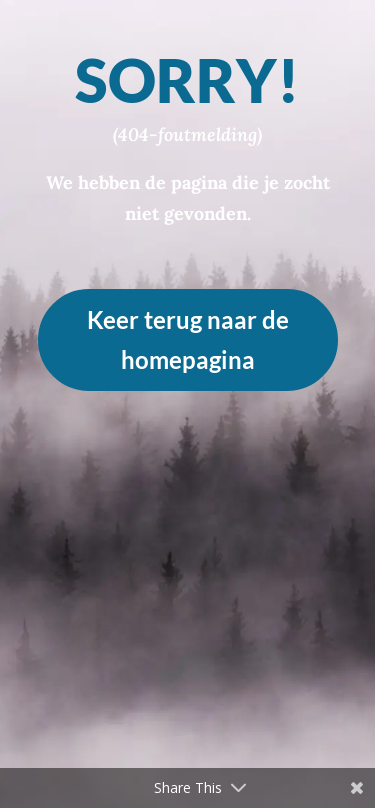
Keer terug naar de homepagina (188, 340)
